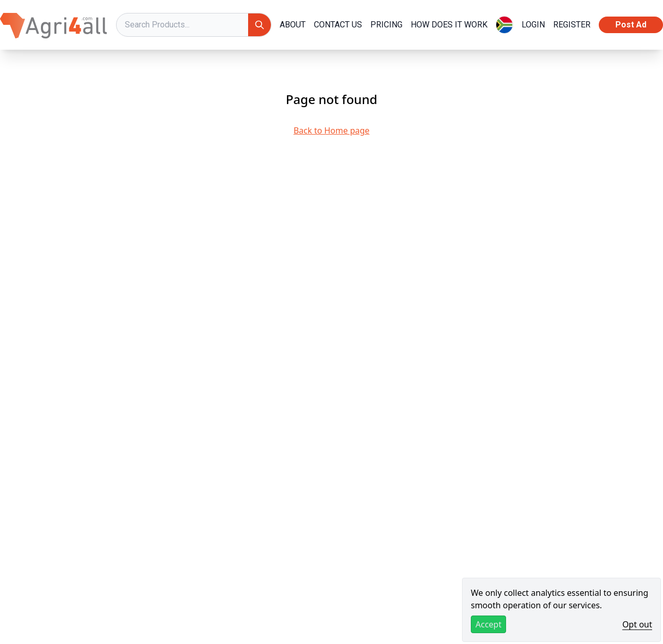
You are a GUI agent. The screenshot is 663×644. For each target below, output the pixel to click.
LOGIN (533, 25)
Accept (488, 624)
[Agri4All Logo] (54, 25)
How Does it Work (449, 25)
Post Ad (631, 25)
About (293, 25)
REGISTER (572, 25)
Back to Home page (332, 130)
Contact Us (338, 25)
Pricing (386, 25)
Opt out (637, 624)
